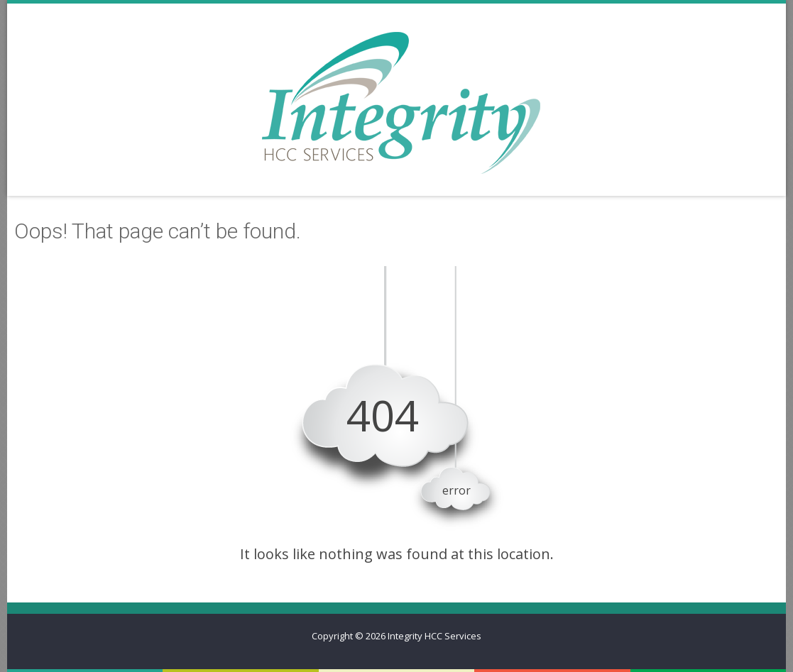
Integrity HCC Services (434, 636)
